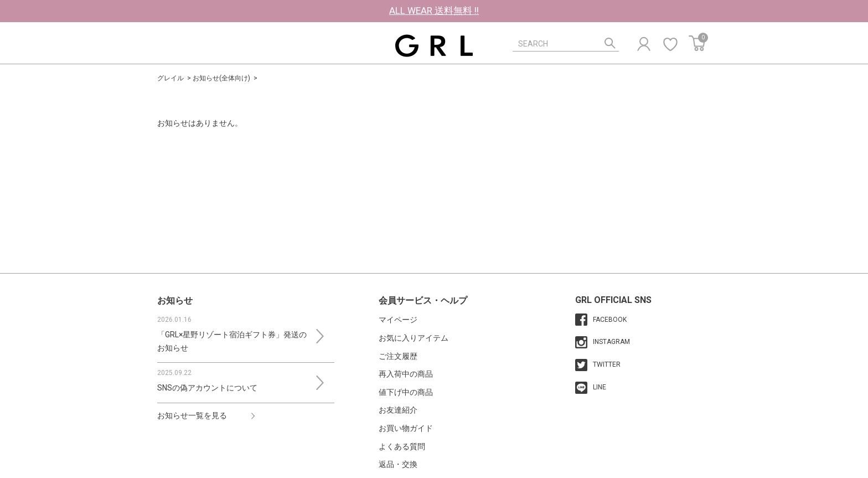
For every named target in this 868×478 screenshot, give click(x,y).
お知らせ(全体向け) (221, 78)
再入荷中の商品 (406, 374)
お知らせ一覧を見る (192, 415)
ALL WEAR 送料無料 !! (434, 11)
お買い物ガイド (406, 428)
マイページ (398, 320)
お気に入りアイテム (414, 338)
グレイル (170, 78)
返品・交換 (398, 464)
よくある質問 (402, 446)
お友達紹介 (398, 410)
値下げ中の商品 (406, 392)
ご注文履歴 (398, 356)
